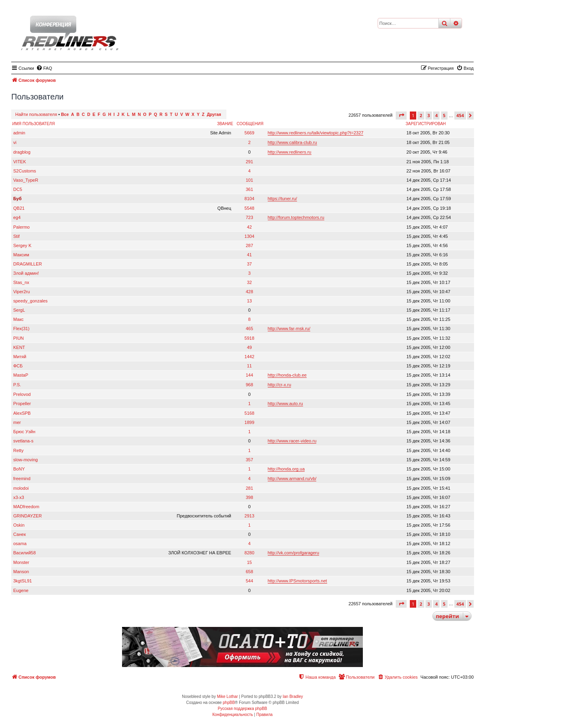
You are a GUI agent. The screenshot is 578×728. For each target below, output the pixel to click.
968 (249, 385)
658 (249, 572)
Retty (18, 450)
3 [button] (429, 115)
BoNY (19, 469)
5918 (249, 338)
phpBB (229, 703)
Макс (18, 319)
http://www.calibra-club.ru (292, 142)
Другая (214, 115)
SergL (19, 310)
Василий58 (24, 553)
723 (249, 217)
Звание (225, 124)
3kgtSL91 (22, 581)
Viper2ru (21, 292)
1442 (249, 357)
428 (249, 292)
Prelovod (22, 394)
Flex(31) (21, 329)
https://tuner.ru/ (282, 199)
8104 (249, 199)
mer (17, 422)
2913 (249, 516)
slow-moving (25, 460)
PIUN (18, 338)
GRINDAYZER (27, 516)
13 (249, 301)
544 (249, 581)
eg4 (17, 217)
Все (65, 115)
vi (15, 142)
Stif (16, 236)
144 (249, 375)
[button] (401, 115)
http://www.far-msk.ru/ (289, 329)
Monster (21, 562)
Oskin (19, 525)
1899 (249, 422)
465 (249, 329)
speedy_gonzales (31, 301)
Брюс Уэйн (24, 432)
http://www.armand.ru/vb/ (292, 479)
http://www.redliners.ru (290, 152)
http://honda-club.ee (287, 375)
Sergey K (22, 245)
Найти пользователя (36, 114)
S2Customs (25, 171)
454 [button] (460, 115)
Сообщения (250, 124)
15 (249, 562)
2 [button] (421, 115)
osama (20, 543)
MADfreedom (26, 507)
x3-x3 (19, 497)
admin (19, 133)
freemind (22, 479)
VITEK (20, 162)
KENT (19, 347)
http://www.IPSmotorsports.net (297, 581)
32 (249, 282)
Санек (19, 534)
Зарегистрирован (426, 124)
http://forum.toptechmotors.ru (296, 217)
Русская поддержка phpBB (242, 709)
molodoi (21, 488)
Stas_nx (21, 282)
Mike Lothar (227, 697)
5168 (249, 413)
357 (249, 460)
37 (249, 264)
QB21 (19, 208)
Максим (21, 255)
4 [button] (436, 115)
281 (249, 488)
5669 (249, 133)
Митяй (20, 357)
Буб (17, 199)
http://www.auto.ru (285, 404)
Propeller (22, 404)
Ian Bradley (293, 697)
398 (249, 497)
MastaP (21, 375)
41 (249, 255)
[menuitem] (44, 68)
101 (249, 180)
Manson (21, 572)
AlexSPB (22, 413)
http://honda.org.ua (286, 469)
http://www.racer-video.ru (292, 441)
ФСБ (18, 366)
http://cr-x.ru (280, 385)
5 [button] (444, 115)
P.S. (17, 385)
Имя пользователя (34, 124)
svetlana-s (23, 441)
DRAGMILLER (28, 264)
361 (249, 189)
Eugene (21, 590)
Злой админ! (26, 273)
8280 (249, 553)
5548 (249, 208)
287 (249, 245)
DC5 (18, 189)
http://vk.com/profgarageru (293, 553)
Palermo (21, 227)
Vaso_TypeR (26, 180)
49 (249, 347)
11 (249, 366)
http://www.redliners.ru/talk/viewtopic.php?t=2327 (316, 133)
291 (249, 162)
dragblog (22, 152)
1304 (249, 236)
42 (249, 227)
